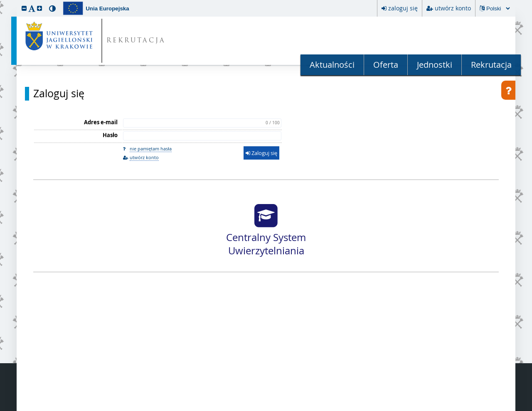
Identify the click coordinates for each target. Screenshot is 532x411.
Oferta (386, 65)
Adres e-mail (101, 122)
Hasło (110, 135)
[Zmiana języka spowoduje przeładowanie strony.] (498, 9)
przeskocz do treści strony (2, 2)
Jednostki (435, 65)
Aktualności (332, 65)
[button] (24, 8)
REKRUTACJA (136, 41)
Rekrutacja (491, 65)
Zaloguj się (59, 94)
